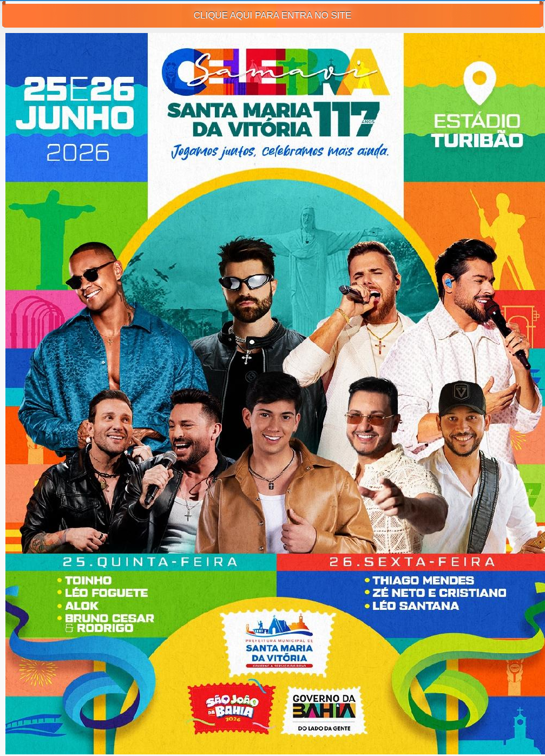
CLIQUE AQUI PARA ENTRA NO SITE (273, 15)
